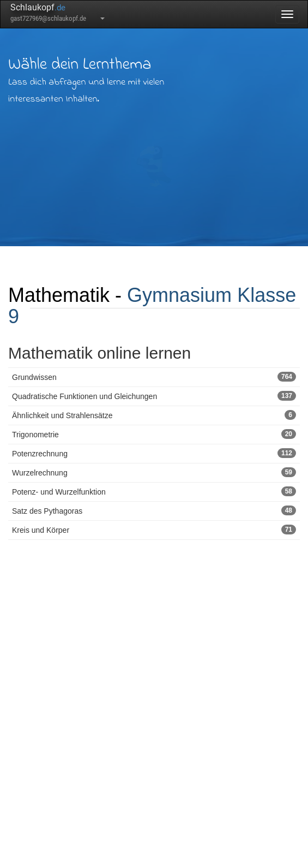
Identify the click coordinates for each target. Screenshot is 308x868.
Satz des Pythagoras (154, 510)
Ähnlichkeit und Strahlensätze (154, 415)
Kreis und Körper (154, 530)
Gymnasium (179, 295)
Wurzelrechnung (154, 472)
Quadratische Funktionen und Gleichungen (154, 396)
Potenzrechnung (154, 453)
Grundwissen (154, 377)
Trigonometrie (154, 434)
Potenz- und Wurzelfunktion (154, 491)
